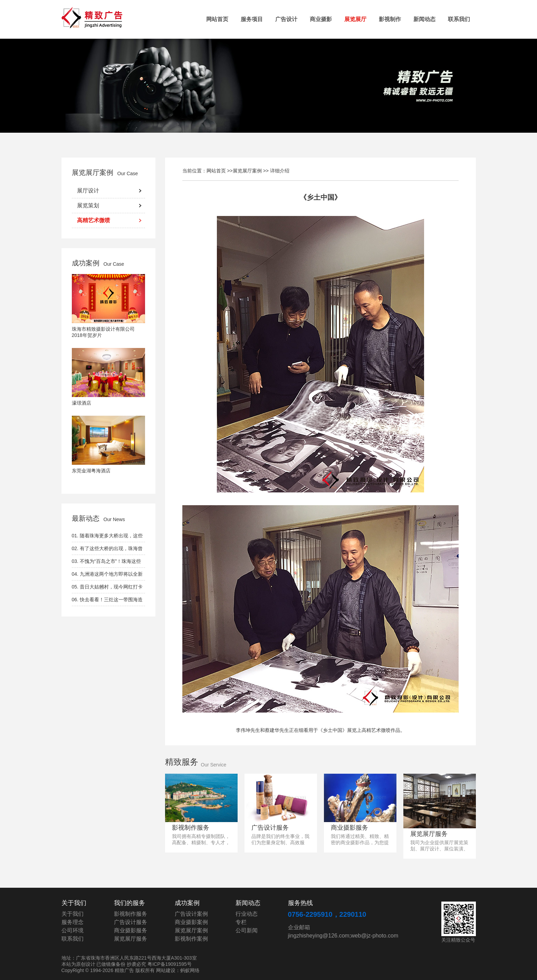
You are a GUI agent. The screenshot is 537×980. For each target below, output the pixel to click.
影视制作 (390, 19)
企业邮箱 (299, 927)
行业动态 (247, 914)
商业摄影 (321, 19)
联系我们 (459, 19)
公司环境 (73, 930)
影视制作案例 (191, 939)
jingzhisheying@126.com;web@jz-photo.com (343, 936)
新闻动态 (424, 19)
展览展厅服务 (429, 834)
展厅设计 (88, 191)
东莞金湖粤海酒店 (91, 471)
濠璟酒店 (81, 403)
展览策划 (88, 205)
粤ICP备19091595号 (170, 964)
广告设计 (286, 19)
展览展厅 (355, 19)
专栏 (241, 922)
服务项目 (252, 19)
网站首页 (217, 19)
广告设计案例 (191, 914)
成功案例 (86, 263)
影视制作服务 (191, 828)
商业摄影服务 (349, 828)
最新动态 (86, 518)
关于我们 (73, 914)
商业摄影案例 (191, 922)
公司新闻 (247, 930)
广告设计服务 (270, 828)
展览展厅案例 (93, 172)
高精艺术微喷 (94, 220)
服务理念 (73, 922)
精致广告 (96, 18)
